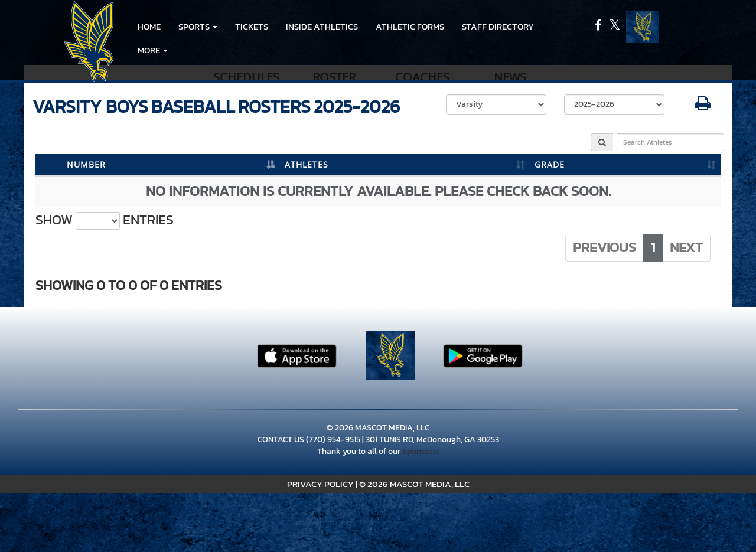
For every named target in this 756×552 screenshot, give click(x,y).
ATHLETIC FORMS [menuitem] (410, 26)
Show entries (105, 220)
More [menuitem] (153, 50)
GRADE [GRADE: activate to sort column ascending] (550, 164)
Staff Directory (498, 26)
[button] (198, 27)
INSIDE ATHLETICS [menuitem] (322, 26)
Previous (605, 247)
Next (686, 247)
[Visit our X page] (615, 27)
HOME (149, 26)
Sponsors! (421, 451)
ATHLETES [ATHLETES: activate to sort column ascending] (307, 164)
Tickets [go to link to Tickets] (252, 26)
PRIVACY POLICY (320, 484)
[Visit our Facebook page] (599, 27)
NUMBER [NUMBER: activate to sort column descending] (86, 164)
